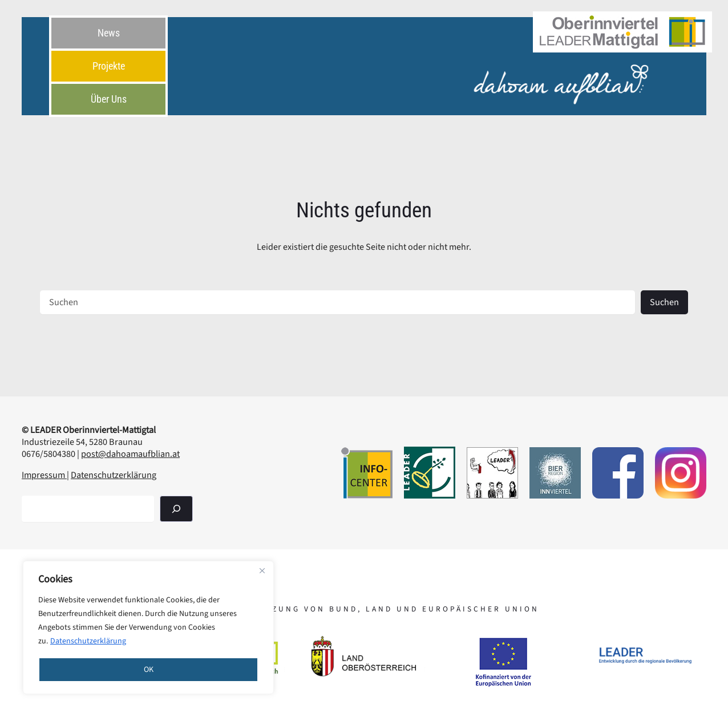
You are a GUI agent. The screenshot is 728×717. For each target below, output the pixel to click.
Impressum (44, 475)
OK (149, 670)
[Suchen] (176, 509)
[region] (148, 627)
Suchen (664, 302)
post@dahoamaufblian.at (130, 454)
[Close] (262, 570)
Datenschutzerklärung (88, 641)
